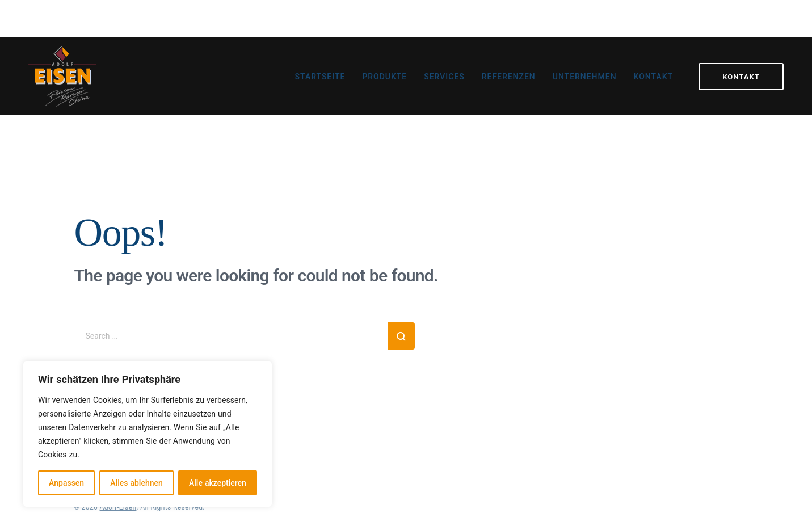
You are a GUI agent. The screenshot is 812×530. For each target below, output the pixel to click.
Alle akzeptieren (218, 483)
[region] (148, 434)
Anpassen (66, 483)
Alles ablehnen (136, 483)
